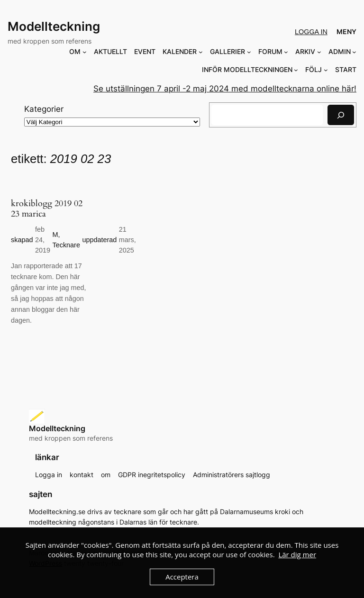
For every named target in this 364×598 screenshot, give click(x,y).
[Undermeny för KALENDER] (201, 52)
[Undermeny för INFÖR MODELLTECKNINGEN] (296, 70)
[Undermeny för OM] (85, 52)
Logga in (311, 32)
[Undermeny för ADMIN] (354, 52)
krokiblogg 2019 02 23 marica (47, 209)
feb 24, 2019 (43, 240)
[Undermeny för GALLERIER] (249, 52)
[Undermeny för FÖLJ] (326, 70)
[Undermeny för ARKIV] (319, 52)
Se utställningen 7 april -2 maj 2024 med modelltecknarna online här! (225, 89)
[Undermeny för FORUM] (286, 52)
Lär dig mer (297, 554)
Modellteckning (54, 26)
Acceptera (182, 577)
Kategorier (44, 109)
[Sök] (341, 115)
